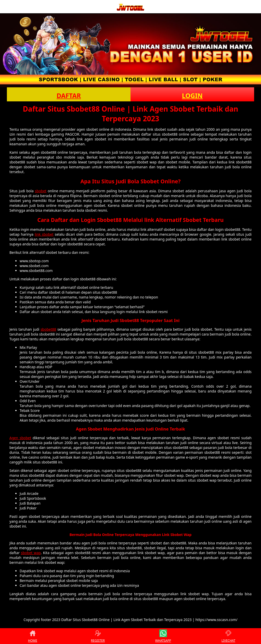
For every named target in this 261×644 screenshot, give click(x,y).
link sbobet (44, 234)
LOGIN (192, 96)
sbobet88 (48, 329)
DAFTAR (69, 96)
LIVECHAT (228, 636)
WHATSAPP (163, 636)
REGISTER (98, 636)
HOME (33, 636)
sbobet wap (31, 553)
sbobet (41, 191)
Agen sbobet (20, 438)
